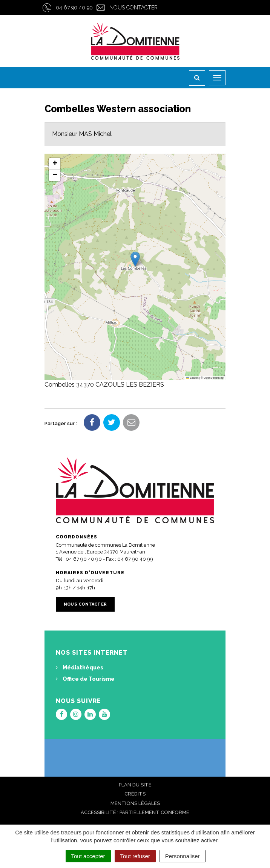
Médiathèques (80, 668)
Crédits (135, 794)
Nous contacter (133, 8)
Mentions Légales (135, 803)
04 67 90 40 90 (74, 8)
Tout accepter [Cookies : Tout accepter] (88, 856)
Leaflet (192, 378)
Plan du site (135, 785)
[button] (135, 259)
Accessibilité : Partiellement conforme (135, 812)
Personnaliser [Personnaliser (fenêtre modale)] (183, 856)
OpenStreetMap (214, 378)
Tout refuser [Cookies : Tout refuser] (135, 856)
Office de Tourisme (85, 679)
